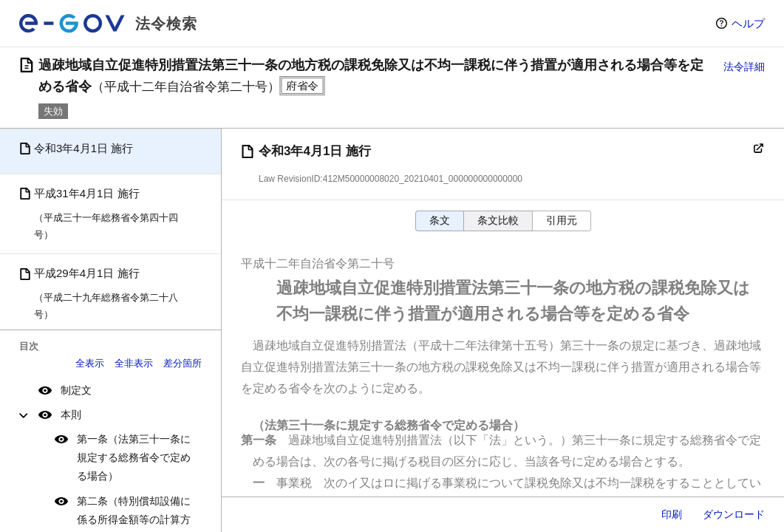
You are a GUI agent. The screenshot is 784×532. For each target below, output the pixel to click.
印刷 (672, 514)
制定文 (76, 390)
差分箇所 (183, 363)
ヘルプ (748, 23)
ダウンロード (734, 514)
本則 (71, 415)
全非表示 (134, 363)
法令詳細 (744, 66)
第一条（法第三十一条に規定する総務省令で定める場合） (134, 457)
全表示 (90, 363)
